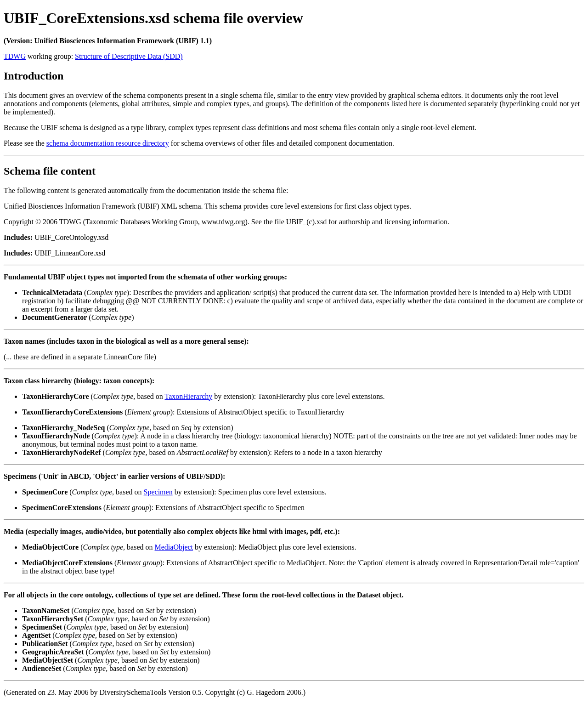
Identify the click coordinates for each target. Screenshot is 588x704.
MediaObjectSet (48, 660)
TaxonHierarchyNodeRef (62, 452)
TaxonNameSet (46, 610)
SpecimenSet (42, 627)
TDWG (15, 56)
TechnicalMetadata (52, 292)
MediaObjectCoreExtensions (67, 563)
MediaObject (174, 547)
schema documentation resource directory (108, 143)
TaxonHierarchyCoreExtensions (72, 412)
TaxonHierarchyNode (56, 436)
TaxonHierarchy (188, 396)
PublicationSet (45, 644)
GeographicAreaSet (53, 652)
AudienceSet (42, 668)
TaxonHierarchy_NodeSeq (63, 428)
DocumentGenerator (54, 317)
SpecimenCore (45, 492)
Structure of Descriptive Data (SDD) (129, 56)
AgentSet (36, 635)
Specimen (158, 492)
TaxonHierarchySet (53, 619)
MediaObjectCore (50, 547)
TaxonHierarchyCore (55, 396)
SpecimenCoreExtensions (62, 508)
